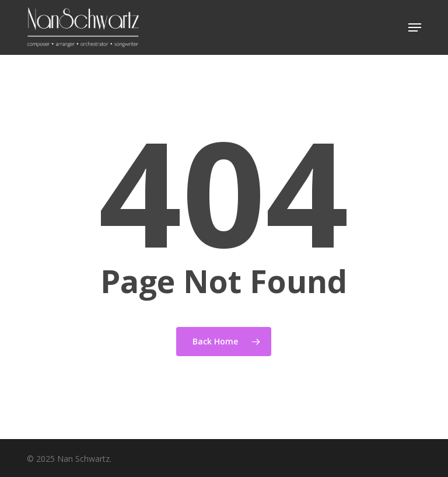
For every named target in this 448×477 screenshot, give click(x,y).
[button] (415, 27)
